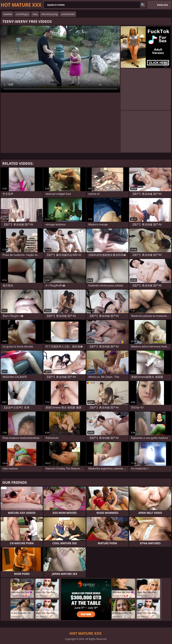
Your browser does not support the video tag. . (60, 59)
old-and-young (49, 14)
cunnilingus (22, 14)
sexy (35, 14)
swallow (8, 14)
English (163, 5)
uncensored (68, 14)
